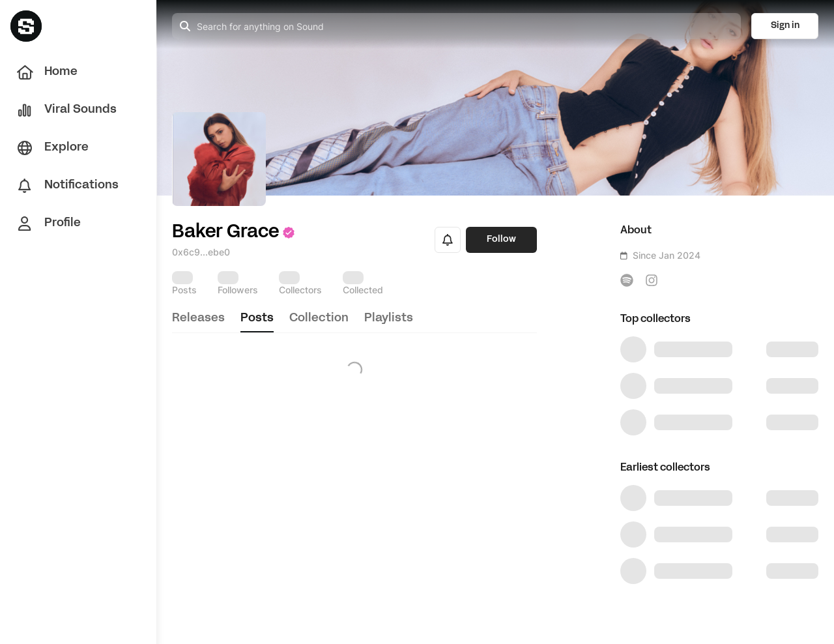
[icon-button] (627, 280)
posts (257, 318)
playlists (389, 318)
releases (198, 318)
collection (319, 318)
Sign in (785, 26)
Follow (501, 240)
